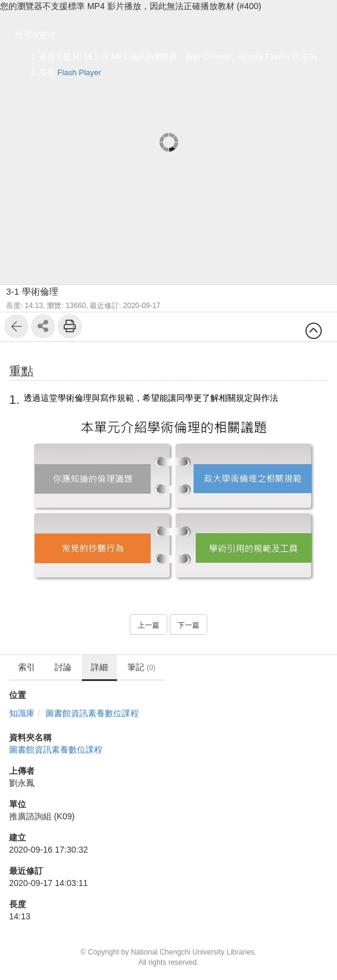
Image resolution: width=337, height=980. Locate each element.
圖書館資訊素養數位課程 (92, 713)
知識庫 (22, 713)
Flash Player (79, 72)
